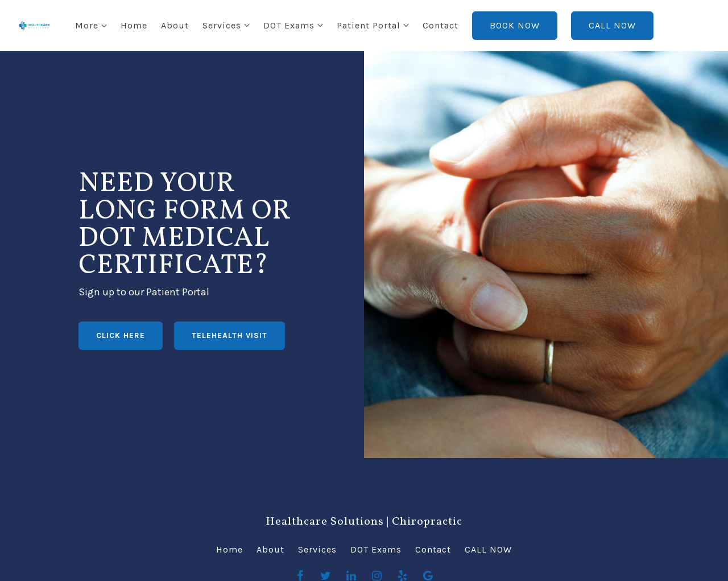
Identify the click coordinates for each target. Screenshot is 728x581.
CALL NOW (567, 25)
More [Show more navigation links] (638, 25)
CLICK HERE (121, 335)
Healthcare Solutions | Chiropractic (364, 522)
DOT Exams (243, 25)
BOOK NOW (469, 25)
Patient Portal (323, 25)
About (129, 25)
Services (176, 25)
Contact (395, 25)
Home (88, 25)
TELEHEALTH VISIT (229, 335)
